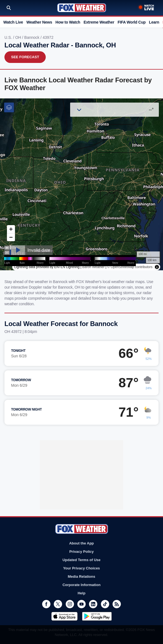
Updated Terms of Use (81, 560)
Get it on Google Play (97, 616)
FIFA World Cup (132, 22)
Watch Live (13, 22)
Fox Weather (82, 8)
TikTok (105, 604)
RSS (117, 604)
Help (81, 593)
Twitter (58, 604)
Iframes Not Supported (81, 184)
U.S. (9, 37)
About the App (81, 543)
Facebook (46, 604)
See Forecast (25, 57)
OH (19, 37)
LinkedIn (93, 604)
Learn (154, 22)
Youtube (81, 604)
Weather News (39, 22)
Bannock (32, 37)
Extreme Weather (99, 22)
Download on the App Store (64, 616)
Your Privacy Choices (82, 568)
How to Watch (68, 22)
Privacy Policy (81, 552)
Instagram (70, 604)
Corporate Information (81, 585)
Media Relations (82, 576)
